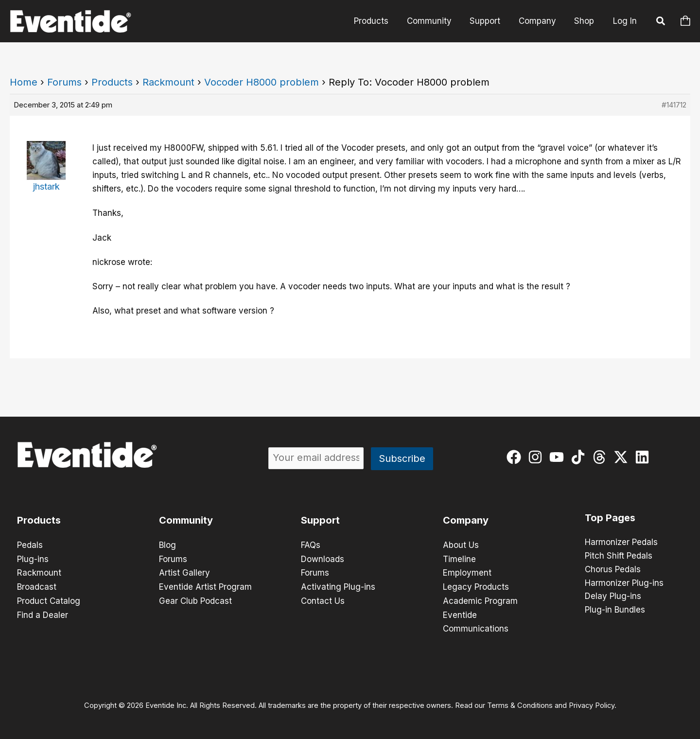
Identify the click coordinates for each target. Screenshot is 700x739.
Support (489, 21)
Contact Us (323, 599)
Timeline (459, 559)
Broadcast (37, 586)
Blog (167, 545)
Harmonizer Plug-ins (624, 583)
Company (540, 21)
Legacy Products (476, 586)
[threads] (602, 457)
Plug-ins (33, 559)
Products (379, 21)
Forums (64, 82)
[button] (661, 22)
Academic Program (480, 599)
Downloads (323, 559)
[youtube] (559, 457)
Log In (625, 21)
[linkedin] (644, 457)
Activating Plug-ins (338, 586)
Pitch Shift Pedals (619, 556)
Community (435, 21)
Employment (467, 572)
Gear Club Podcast (195, 599)
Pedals (30, 545)
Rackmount (168, 82)
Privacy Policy (592, 703)
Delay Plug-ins (613, 597)
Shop (585, 21)
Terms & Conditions (520, 703)
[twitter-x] (623, 457)
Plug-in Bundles (615, 611)
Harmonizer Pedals (621, 543)
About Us (461, 545)
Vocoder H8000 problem (262, 82)
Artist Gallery (184, 572)
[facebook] (516, 457)
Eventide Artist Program (205, 586)
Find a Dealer (43, 613)
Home (24, 82)
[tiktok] (580, 457)
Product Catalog (49, 599)
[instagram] (537, 457)
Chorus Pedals (613, 570)
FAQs (311, 545)
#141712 (674, 105)
